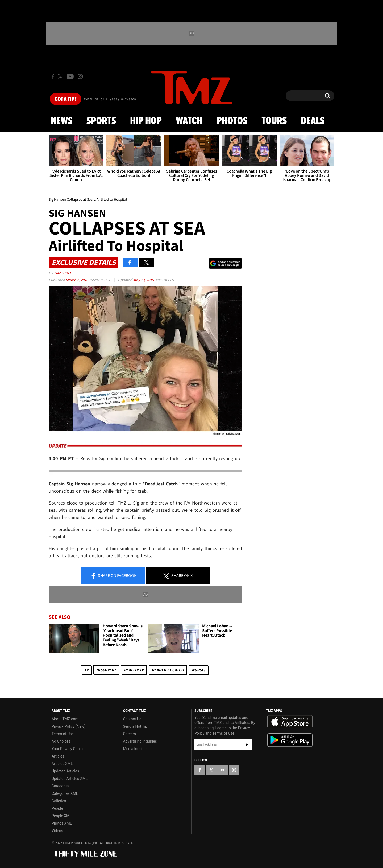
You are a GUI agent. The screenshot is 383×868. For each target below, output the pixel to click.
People (57, 808)
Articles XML (62, 764)
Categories (61, 786)
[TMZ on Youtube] (70, 76)
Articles (58, 756)
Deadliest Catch (168, 670)
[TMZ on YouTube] (223, 770)
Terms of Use (63, 734)
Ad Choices (61, 741)
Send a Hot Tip (135, 726)
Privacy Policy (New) (68, 726)
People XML (62, 816)
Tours (274, 121)
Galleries (59, 801)
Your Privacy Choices (69, 749)
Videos (57, 831)
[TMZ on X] (61, 77)
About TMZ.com (65, 719)
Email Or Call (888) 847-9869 (110, 100)
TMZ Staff (63, 273)
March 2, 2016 (77, 280)
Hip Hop (146, 121)
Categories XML (65, 793)
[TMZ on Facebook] (53, 77)
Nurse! (198, 670)
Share (113, 576)
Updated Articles (65, 771)
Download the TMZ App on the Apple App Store (290, 722)
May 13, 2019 (144, 280)
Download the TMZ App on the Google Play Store (290, 740)
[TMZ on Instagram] (80, 76)
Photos (232, 121)
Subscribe (247, 744)
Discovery (106, 670)
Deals (313, 121)
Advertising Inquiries (140, 741)
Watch (189, 121)
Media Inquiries (136, 749)
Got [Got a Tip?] (66, 99)
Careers (130, 734)
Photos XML (62, 823)
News (62, 121)
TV (86, 670)
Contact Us (132, 719)
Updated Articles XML (70, 779)
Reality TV (134, 670)
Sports (101, 121)
